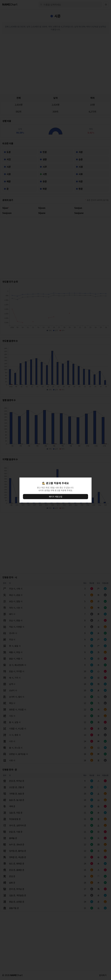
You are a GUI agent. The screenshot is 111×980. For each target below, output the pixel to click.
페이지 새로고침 (56, 497)
